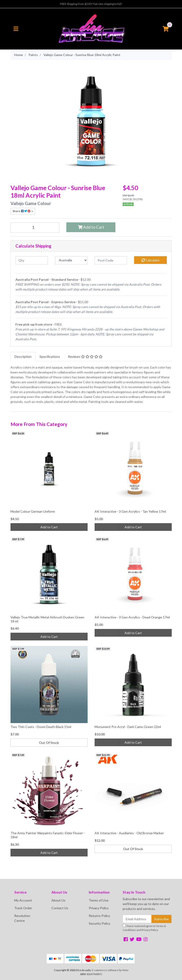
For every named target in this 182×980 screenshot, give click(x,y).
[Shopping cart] (166, 29)
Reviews (85, 357)
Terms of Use (99, 900)
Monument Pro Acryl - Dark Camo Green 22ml (128, 727)
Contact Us (60, 908)
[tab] (23, 357)
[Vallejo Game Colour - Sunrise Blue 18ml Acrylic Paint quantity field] (35, 227)
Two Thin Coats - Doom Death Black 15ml (41, 727)
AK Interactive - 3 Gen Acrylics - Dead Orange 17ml (132, 617)
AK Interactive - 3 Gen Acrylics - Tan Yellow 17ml (130, 511)
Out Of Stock (49, 743)
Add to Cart (91, 227)
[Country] (71, 260)
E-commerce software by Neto (110, 970)
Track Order (23, 908)
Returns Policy (99, 916)
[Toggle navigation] (16, 29)
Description (23, 357)
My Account (23, 900)
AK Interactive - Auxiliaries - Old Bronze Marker (129, 833)
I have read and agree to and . (144, 928)
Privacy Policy (99, 908)
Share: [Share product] (22, 211)
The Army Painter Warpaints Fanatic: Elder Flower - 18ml (48, 835)
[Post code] (111, 260)
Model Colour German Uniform (33, 511)
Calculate (150, 260)
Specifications (50, 357)
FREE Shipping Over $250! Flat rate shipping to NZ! (91, 4)
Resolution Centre (22, 918)
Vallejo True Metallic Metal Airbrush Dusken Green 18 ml (47, 619)
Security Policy (100, 923)
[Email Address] (137, 919)
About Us (58, 900)
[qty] (32, 260)
